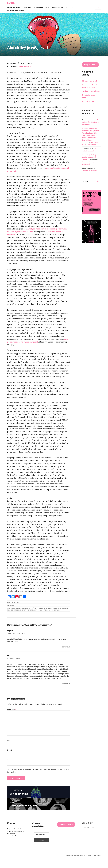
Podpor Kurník (58, 7)
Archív (10, 43)
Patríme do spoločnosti (91, 91)
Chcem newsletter (14, 7)
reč (59, 618)
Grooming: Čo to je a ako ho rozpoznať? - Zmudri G (90, 157)
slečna (35, 620)
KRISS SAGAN (24, 66)
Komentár (12, 719)
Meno (10, 750)
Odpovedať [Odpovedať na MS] (66, 693)
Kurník (11, 3)
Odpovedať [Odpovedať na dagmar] (66, 657)
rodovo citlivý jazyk (23, 620)
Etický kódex (71, 7)
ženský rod (56, 620)
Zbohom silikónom (89, 170)
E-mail (10, 760)
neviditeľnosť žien (50, 618)
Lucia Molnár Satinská (33, 618)
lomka (21, 618)
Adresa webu (12, 769)
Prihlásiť (42, 850)
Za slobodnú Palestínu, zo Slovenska (91, 122)
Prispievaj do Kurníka (42, 7)
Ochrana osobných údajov (17, 10)
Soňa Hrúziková (44, 620)
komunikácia (13, 618)
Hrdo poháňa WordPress (73, 865)
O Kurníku (27, 7)
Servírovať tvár (88, 101)
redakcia (10, 615)
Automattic (97, 865)
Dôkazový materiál (89, 81)
